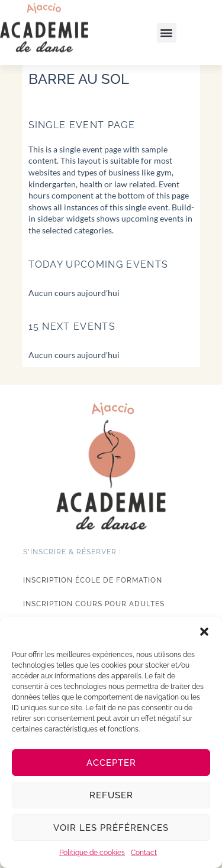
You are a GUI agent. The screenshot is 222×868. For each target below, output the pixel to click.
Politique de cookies (92, 853)
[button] (204, 632)
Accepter (111, 763)
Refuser (111, 795)
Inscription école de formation (93, 580)
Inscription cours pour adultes (94, 604)
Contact (144, 853)
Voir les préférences (111, 828)
